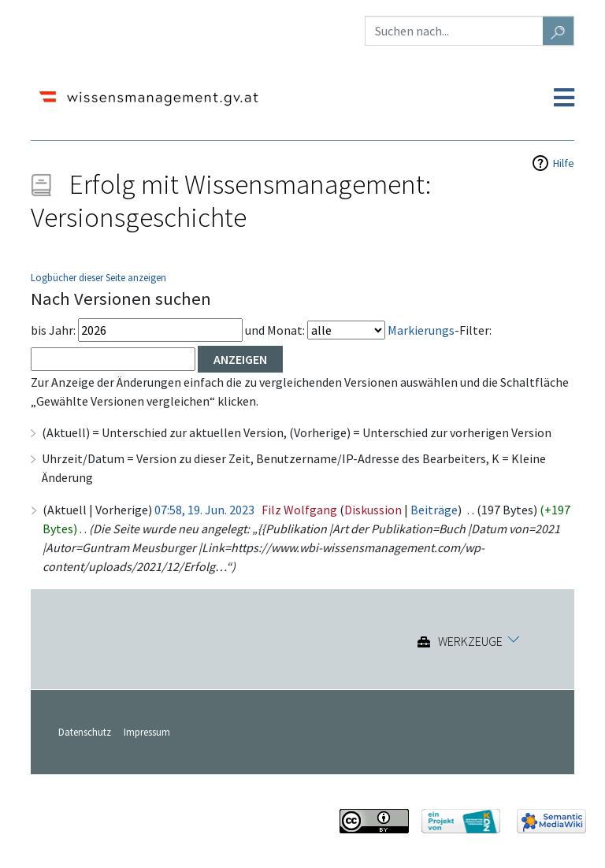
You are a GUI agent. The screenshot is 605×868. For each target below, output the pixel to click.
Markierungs (421, 330)
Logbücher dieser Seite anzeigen (98, 277)
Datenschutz (85, 732)
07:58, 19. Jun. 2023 (204, 510)
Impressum (147, 732)
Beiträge (434, 510)
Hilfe (564, 163)
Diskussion (373, 510)
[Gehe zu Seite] (559, 31)
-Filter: (440, 330)
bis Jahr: (53, 330)
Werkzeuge (470, 642)
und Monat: (275, 330)
